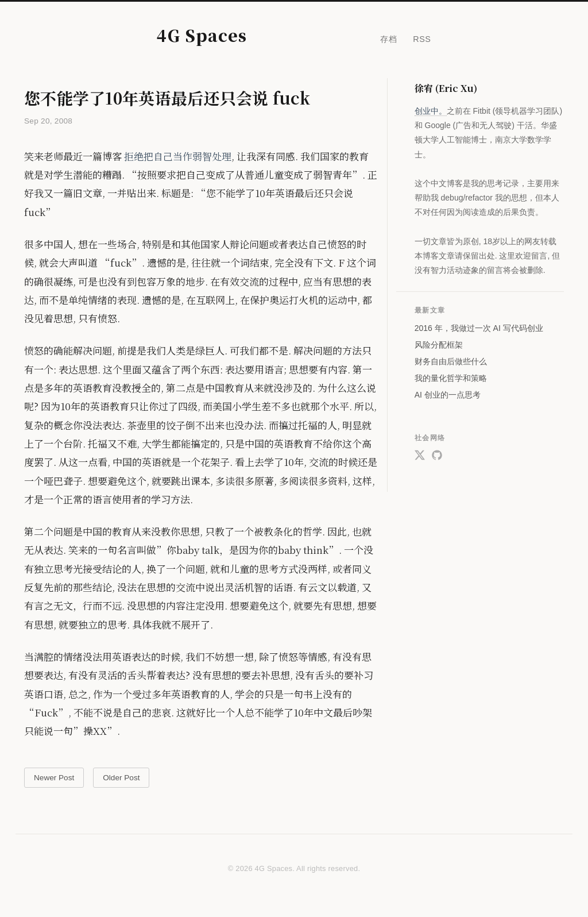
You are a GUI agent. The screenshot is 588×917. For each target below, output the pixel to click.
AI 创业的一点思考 (448, 395)
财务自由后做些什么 (451, 361)
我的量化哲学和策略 (451, 378)
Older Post (121, 778)
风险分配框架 (439, 345)
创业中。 (431, 111)
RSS (422, 39)
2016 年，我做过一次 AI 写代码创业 (479, 328)
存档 (388, 39)
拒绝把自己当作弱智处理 (178, 156)
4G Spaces (202, 35)
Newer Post (54, 778)
